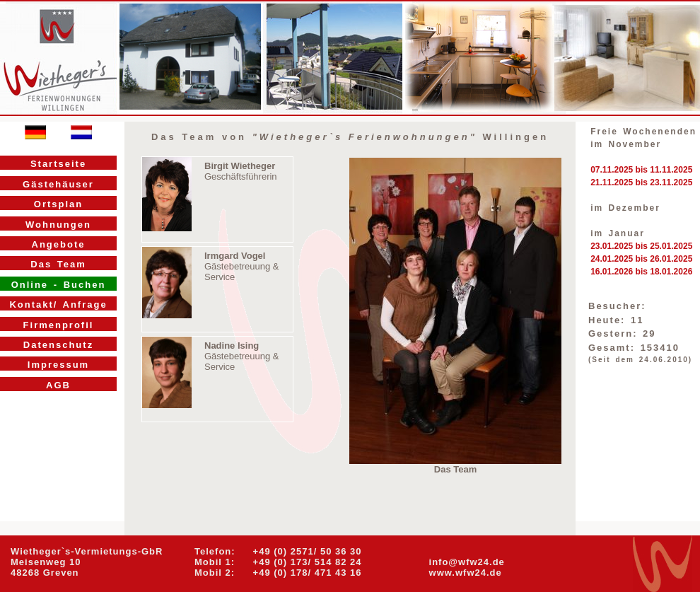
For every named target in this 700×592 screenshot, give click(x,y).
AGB (58, 385)
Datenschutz (58, 345)
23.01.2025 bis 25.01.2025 (641, 246)
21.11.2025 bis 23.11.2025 (641, 182)
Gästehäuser (58, 184)
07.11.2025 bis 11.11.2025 (641, 170)
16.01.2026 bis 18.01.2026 (641, 272)
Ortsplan (58, 204)
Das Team (58, 264)
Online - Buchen (59, 285)
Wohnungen (58, 225)
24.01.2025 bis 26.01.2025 (641, 259)
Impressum (58, 365)
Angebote (59, 244)
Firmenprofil (59, 325)
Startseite (58, 164)
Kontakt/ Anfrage (58, 304)
